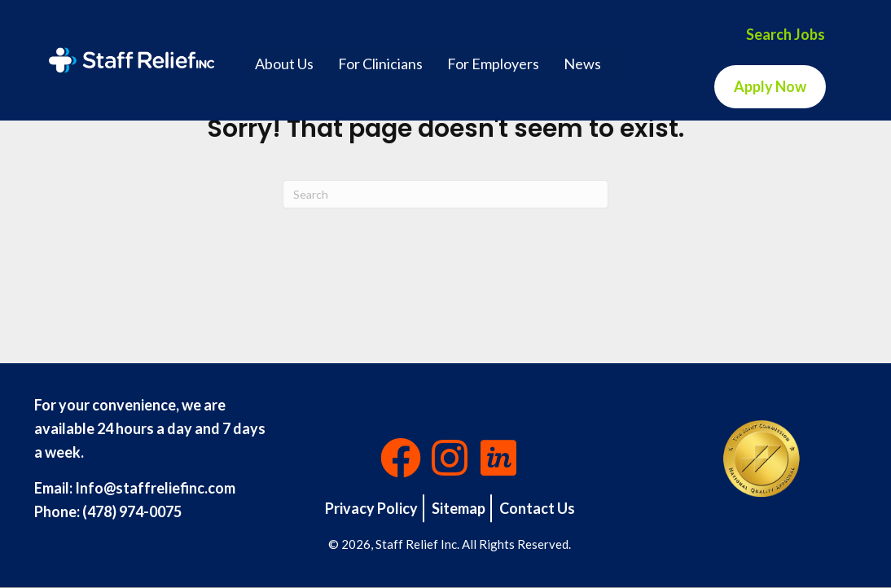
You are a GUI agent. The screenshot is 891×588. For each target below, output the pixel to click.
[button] (401, 458)
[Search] (445, 194)
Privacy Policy (371, 508)
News (582, 64)
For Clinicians (380, 64)
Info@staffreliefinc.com (155, 488)
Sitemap (459, 508)
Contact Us (537, 508)
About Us (284, 64)
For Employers (493, 64)
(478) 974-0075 (132, 511)
